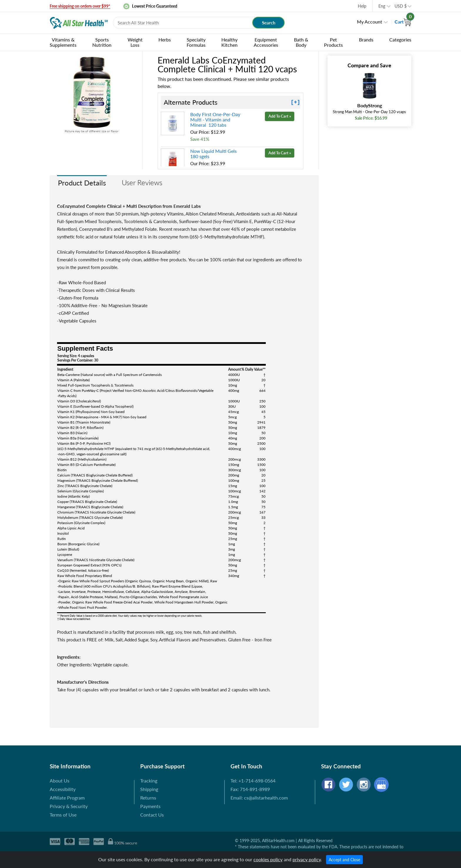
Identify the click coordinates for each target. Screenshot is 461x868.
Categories (400, 40)
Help (362, 6)
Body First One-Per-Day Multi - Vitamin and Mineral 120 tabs (215, 119)
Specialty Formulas (196, 42)
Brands (366, 40)
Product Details (82, 183)
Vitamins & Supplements (63, 42)
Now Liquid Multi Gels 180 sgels (214, 154)
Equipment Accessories (266, 42)
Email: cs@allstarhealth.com (259, 798)
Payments (150, 806)
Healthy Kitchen (229, 42)
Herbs (165, 40)
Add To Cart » (280, 116)
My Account (370, 22)
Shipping (149, 789)
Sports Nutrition (102, 42)
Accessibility (63, 789)
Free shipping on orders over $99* (80, 6)
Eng (382, 6)
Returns (148, 798)
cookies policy (268, 859)
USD (401, 6)
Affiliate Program (67, 798)
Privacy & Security (69, 806)
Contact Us (152, 815)
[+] (295, 102)
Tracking (149, 781)
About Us (60, 781)
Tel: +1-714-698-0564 (253, 781)
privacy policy (307, 859)
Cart (403, 22)
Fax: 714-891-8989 (250, 789)
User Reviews (142, 182)
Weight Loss (135, 42)
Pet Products (333, 42)
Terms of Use (63, 815)
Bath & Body (301, 42)
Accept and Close (344, 860)
